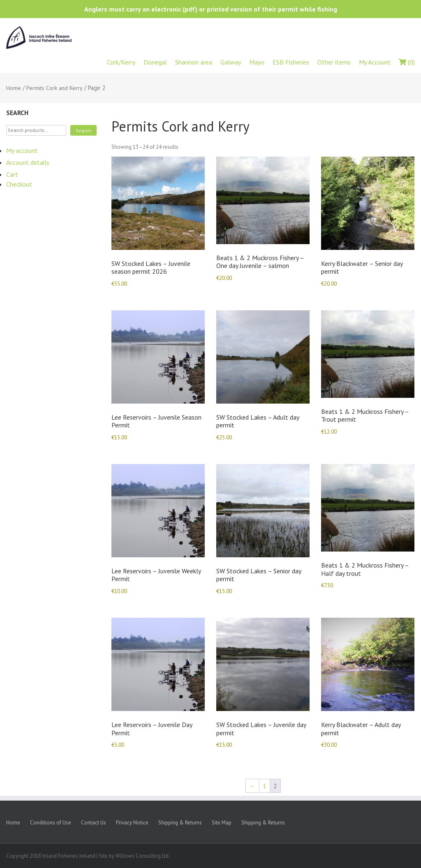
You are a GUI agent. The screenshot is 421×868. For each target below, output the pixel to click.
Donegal (155, 62)
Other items (334, 62)
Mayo (257, 62)
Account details (28, 162)
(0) (407, 62)
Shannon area (194, 62)
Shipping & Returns (180, 823)
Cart (12, 174)
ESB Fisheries (291, 62)
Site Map (222, 823)
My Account (375, 62)
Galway (231, 62)
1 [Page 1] (265, 786)
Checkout (19, 184)
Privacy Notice (132, 823)
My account (22, 150)
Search (83, 130)
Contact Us (94, 823)
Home (14, 88)
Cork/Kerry (121, 62)
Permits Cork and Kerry (54, 88)
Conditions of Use (51, 823)
